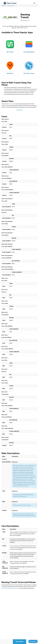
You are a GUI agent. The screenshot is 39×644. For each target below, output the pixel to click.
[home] (10, 3)
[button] (34, 3)
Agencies (4, 6)
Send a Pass (11, 104)
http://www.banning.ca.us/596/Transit (10, 588)
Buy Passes (19, 642)
